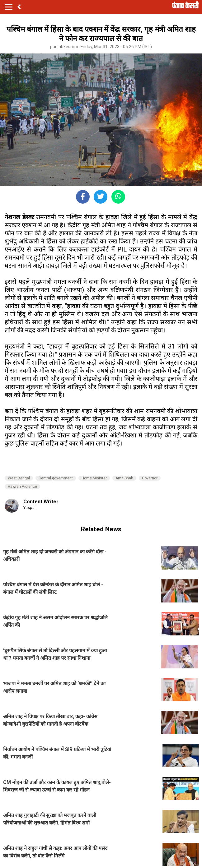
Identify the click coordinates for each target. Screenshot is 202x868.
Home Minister (94, 478)
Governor (150, 478)
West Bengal (19, 478)
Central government (56, 478)
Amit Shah (124, 478)
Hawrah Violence (22, 487)
